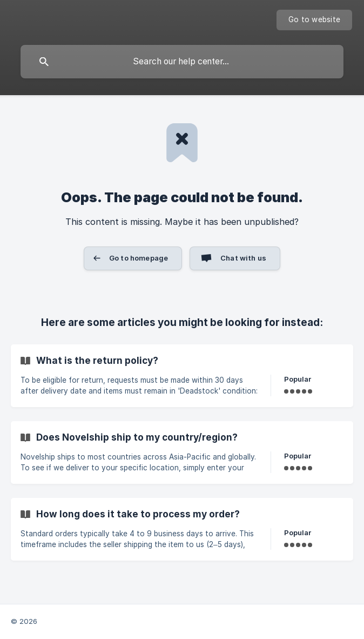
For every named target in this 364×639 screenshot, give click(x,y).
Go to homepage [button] (139, 258)
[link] (182, 376)
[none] (314, 20)
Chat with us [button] (243, 258)
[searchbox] (182, 62)
